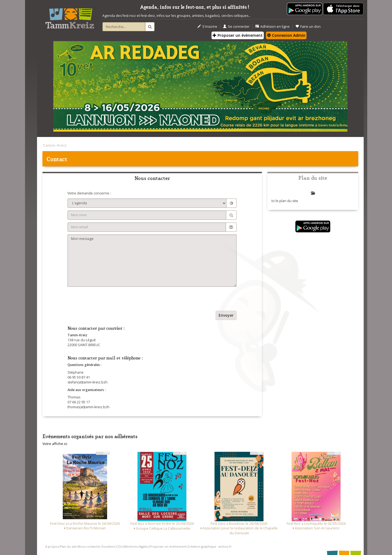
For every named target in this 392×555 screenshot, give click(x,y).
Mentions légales (136, 546)
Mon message (152, 261)
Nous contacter (89, 546)
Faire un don (308, 27)
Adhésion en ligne (272, 27)
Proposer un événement (168, 546)
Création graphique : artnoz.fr (210, 546)
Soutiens (108, 546)
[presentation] (109, 300)
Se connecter (236, 27)
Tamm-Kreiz (55, 145)
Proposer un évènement (238, 35)
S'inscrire (207, 27)
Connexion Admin (286, 35)
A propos (52, 546)
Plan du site (68, 546)
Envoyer (226, 315)
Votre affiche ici (55, 444)
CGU (120, 546)
